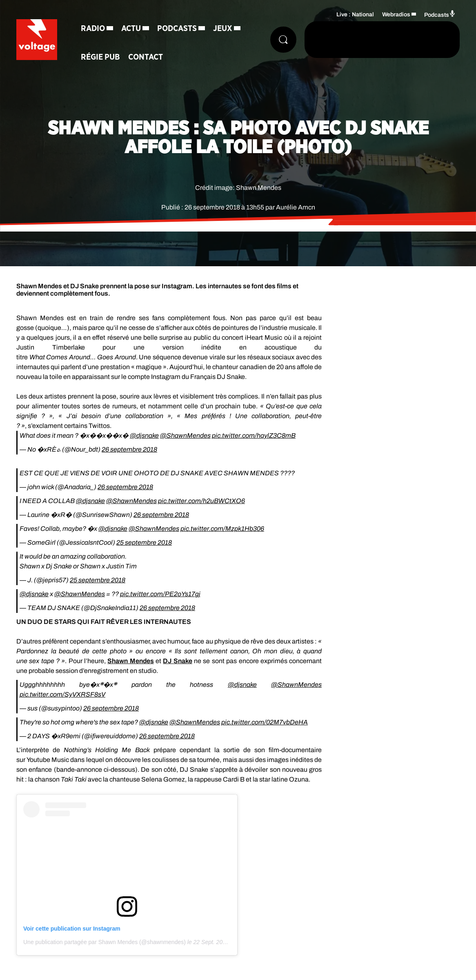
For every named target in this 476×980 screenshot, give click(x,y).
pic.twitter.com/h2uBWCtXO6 (201, 501)
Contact (146, 57)
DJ (177, 661)
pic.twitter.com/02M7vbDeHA (265, 722)
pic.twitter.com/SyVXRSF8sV (62, 694)
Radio (93, 29)
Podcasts (177, 29)
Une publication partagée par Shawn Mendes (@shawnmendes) (105, 942)
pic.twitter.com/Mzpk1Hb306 (222, 529)
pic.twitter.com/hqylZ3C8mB (254, 435)
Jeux (223, 29)
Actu (131, 29)
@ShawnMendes (185, 435)
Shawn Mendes (130, 661)
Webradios (396, 14)
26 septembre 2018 (129, 449)
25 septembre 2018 (144, 542)
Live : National (355, 14)
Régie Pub (100, 57)
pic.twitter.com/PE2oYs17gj (160, 594)
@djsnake (144, 435)
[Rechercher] (283, 40)
